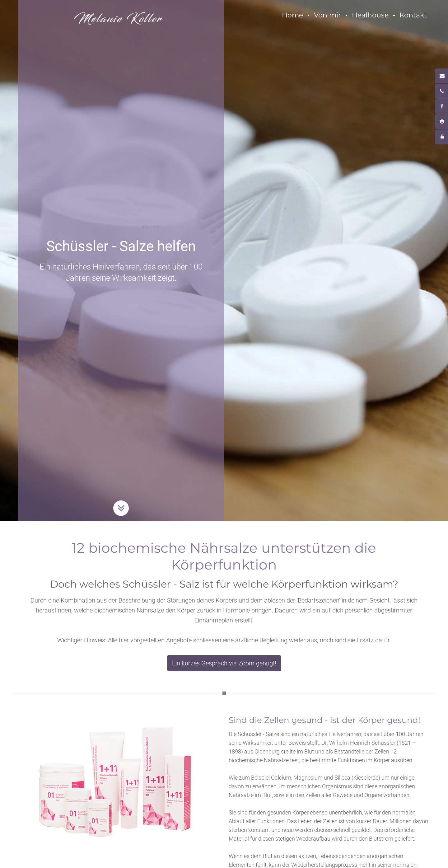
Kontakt (413, 15)
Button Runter (121, 500)
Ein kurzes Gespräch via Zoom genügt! (224, 663)
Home (292, 15)
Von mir (327, 15)
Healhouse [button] (370, 15)
